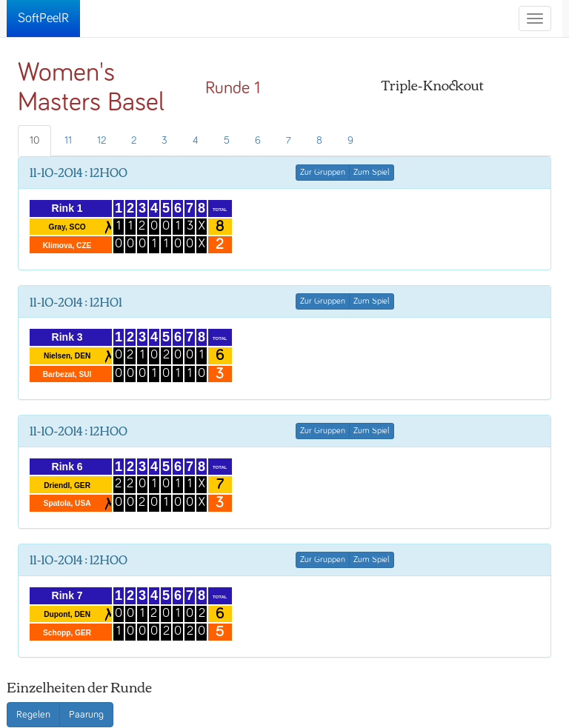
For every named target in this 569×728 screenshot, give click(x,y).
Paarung (86, 715)
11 (68, 141)
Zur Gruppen (323, 173)
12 (102, 141)
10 (34, 141)
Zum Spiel (372, 173)
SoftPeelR (43, 19)
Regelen (33, 715)
